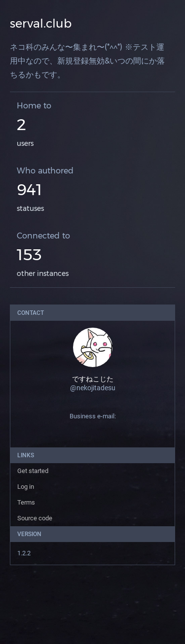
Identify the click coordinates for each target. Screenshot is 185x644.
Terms (26, 502)
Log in (26, 487)
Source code (35, 518)
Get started (33, 471)
